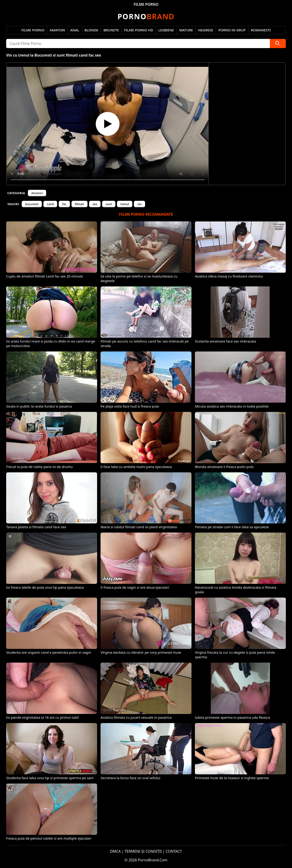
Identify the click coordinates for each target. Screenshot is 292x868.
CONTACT (174, 851)
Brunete (111, 30)
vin (139, 204)
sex (95, 204)
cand (50, 204)
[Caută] (278, 44)
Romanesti (261, 30)
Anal (75, 30)
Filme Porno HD (139, 30)
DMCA (115, 851)
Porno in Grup (232, 30)
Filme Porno (33, 30)
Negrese (206, 30)
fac (64, 204)
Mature (186, 30)
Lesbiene (166, 30)
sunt (109, 204)
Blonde (91, 30)
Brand (146, 16)
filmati (80, 204)
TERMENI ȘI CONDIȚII (143, 851)
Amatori (57, 30)
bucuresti (32, 204)
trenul (125, 204)
